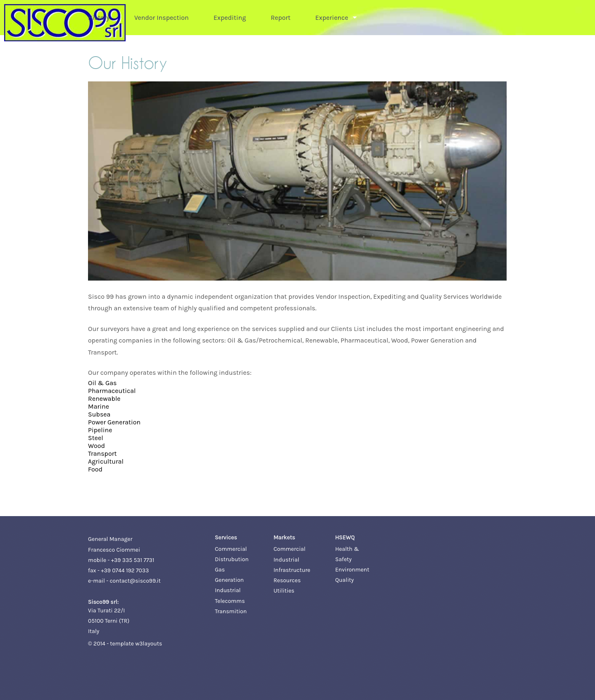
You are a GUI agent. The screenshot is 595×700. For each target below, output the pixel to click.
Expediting (230, 18)
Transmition (231, 611)
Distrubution (232, 559)
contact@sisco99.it (135, 581)
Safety (343, 559)
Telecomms (230, 601)
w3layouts (149, 644)
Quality (344, 580)
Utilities (284, 591)
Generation (229, 580)
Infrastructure (292, 570)
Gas (220, 570)
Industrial (228, 590)
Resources (287, 580)
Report (281, 18)
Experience (332, 18)
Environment (352, 570)
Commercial (231, 549)
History (99, 18)
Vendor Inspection (162, 18)
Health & (347, 549)
